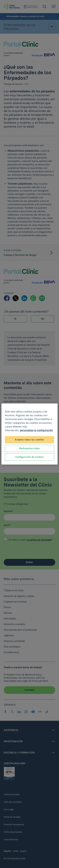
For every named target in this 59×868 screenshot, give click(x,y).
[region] (29, 434)
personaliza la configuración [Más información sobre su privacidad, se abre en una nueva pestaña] (36, 430)
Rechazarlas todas (29, 448)
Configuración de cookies (30, 457)
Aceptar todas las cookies (29, 440)
